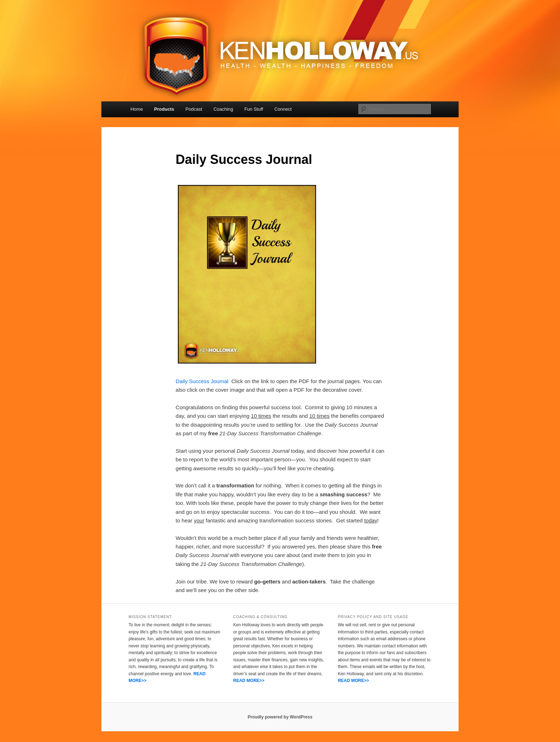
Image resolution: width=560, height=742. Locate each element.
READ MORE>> (249, 681)
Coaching (223, 109)
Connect (283, 109)
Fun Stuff (254, 109)
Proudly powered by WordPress (280, 717)
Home (137, 109)
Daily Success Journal (202, 381)
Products (164, 109)
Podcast (194, 109)
